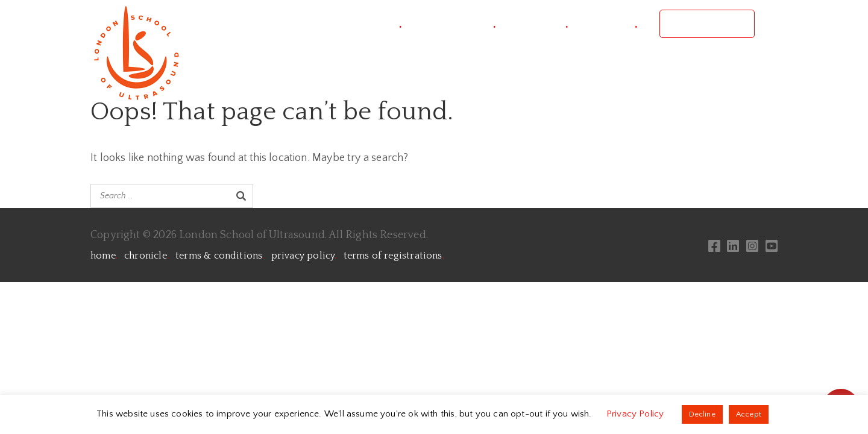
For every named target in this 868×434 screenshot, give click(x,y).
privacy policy (304, 256)
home (104, 256)
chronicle (146, 256)
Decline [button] (702, 414)
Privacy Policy (637, 414)
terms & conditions (220, 256)
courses (543, 24)
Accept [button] (749, 414)
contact (614, 24)
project (379, 24)
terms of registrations (394, 256)
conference (460, 24)
